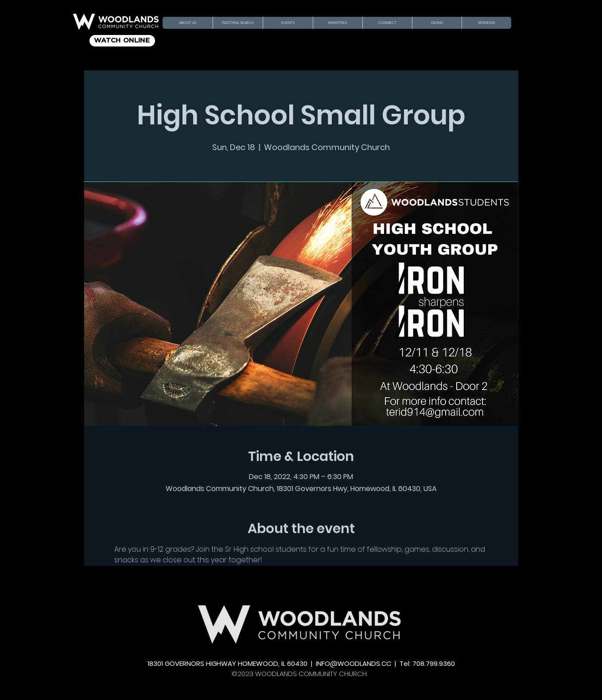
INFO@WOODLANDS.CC (353, 663)
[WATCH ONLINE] (122, 41)
